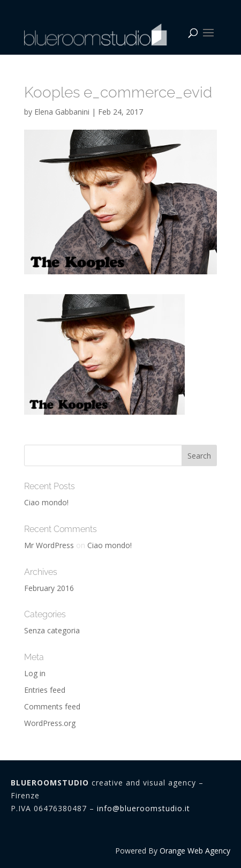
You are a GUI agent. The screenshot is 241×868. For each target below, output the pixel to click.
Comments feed (52, 706)
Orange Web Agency (195, 851)
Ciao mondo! (46, 502)
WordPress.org (50, 723)
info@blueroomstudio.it (144, 808)
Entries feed (45, 690)
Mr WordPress (49, 545)
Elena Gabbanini (62, 112)
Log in (35, 673)
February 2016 (49, 588)
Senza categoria (52, 630)
